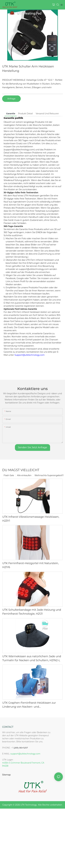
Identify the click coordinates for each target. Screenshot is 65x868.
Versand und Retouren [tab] (47, 114)
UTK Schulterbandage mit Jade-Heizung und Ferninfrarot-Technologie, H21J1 (32, 612)
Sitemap (6, 775)
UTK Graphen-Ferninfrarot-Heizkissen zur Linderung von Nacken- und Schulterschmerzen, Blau (29, 705)
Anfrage (11, 99)
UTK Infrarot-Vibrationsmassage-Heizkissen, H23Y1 (31, 519)
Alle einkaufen (24, 475)
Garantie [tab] (11, 114)
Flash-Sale (9, 475)
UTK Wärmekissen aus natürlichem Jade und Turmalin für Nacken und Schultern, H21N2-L (32, 658)
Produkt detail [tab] (25, 114)
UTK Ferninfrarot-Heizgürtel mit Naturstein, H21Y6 (30, 565)
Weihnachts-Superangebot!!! (49, 475)
